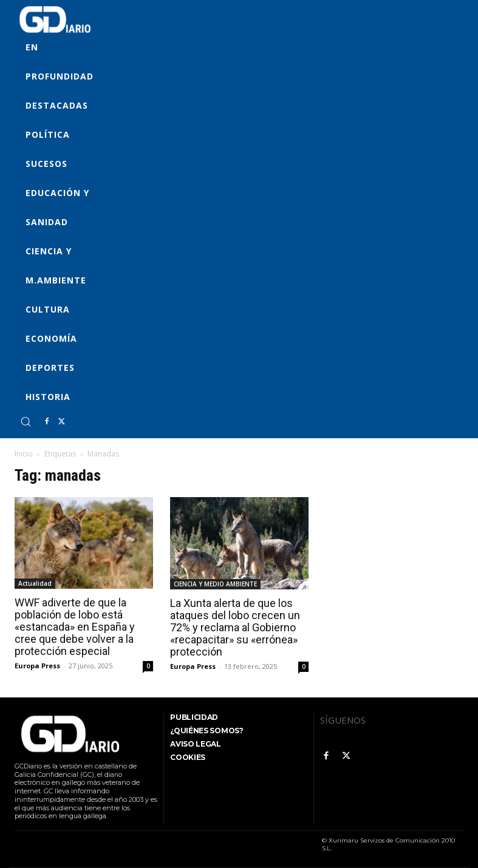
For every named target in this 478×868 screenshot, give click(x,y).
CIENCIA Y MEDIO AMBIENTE (215, 584)
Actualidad (35, 583)
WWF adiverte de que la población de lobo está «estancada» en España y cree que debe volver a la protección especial (75, 627)
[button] (26, 421)
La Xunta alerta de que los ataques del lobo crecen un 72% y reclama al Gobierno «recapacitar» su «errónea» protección (235, 627)
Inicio (24, 454)
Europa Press (37, 666)
